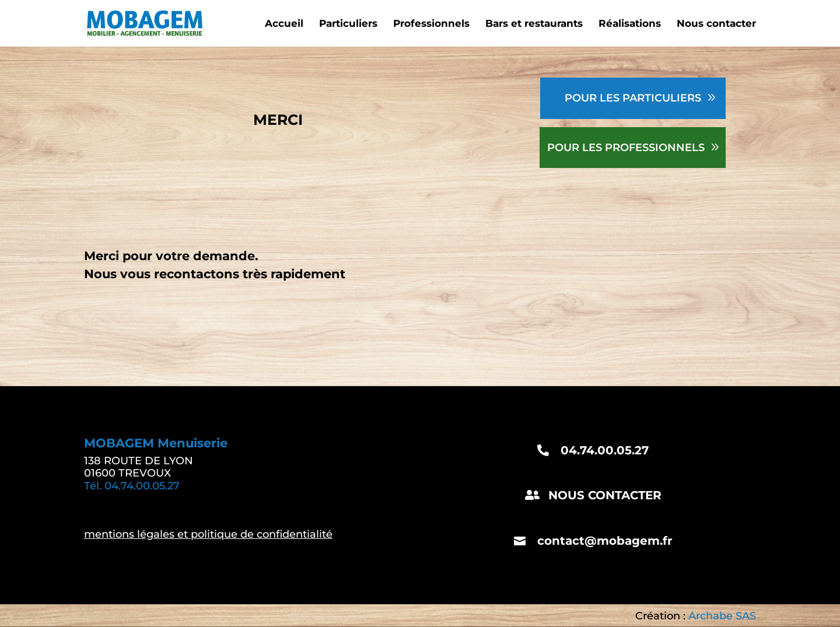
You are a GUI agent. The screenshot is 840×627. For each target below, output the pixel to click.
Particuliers (348, 24)
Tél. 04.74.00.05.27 (132, 486)
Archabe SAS (722, 616)
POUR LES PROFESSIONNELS (626, 148)
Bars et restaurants (534, 24)
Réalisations (630, 24)
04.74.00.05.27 (605, 450)
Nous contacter (716, 24)
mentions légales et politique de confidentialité (208, 534)
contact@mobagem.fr (605, 541)
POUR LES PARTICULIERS (633, 98)
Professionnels (431, 24)
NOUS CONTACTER (605, 495)
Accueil (284, 24)
